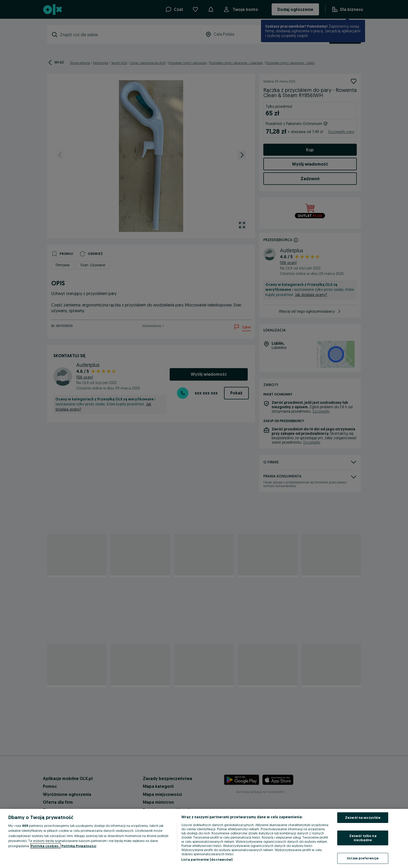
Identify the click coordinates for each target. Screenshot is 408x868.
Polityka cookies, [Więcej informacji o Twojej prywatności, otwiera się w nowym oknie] (46, 846)
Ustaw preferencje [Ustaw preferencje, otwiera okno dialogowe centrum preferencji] (363, 858)
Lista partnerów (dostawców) (207, 859)
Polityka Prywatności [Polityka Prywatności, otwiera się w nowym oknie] (79, 846)
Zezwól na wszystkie (363, 817)
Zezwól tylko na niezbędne (363, 838)
